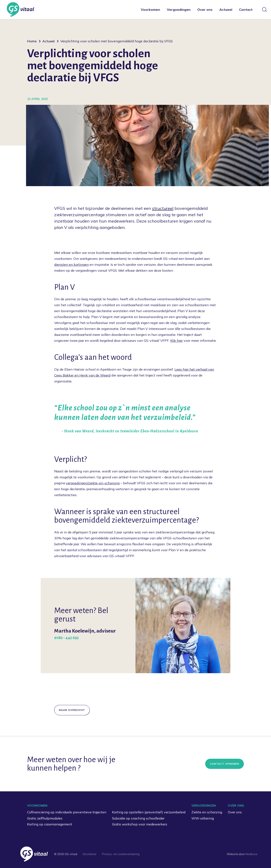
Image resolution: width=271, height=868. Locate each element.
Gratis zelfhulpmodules (45, 818)
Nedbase (252, 854)
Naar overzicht (72, 710)
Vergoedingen (179, 10)
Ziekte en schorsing (207, 812)
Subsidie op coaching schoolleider (138, 818)
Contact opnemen (225, 764)
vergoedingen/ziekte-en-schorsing (93, 483)
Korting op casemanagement (50, 824)
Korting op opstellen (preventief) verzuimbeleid (149, 812)
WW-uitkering (203, 818)
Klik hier (176, 341)
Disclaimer (90, 854)
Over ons (205, 10)
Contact (246, 10)
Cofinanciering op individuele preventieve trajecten (67, 812)
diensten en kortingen (71, 264)
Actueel (226, 10)
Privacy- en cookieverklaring (121, 854)
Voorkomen (150, 10)
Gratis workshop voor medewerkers (140, 824)
